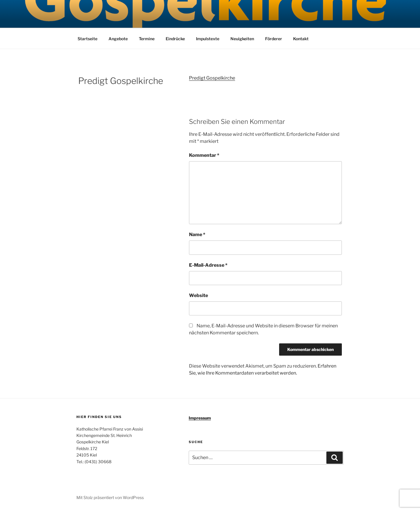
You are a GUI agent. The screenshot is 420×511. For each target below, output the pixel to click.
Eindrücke (175, 39)
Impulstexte (208, 39)
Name (197, 235)
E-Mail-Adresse (208, 265)
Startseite (87, 39)
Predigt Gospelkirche (212, 78)
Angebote (118, 39)
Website (198, 295)
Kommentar (204, 155)
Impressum (200, 418)
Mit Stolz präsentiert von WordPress (110, 497)
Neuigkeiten (242, 39)
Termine (147, 39)
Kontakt (301, 39)
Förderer (274, 39)
